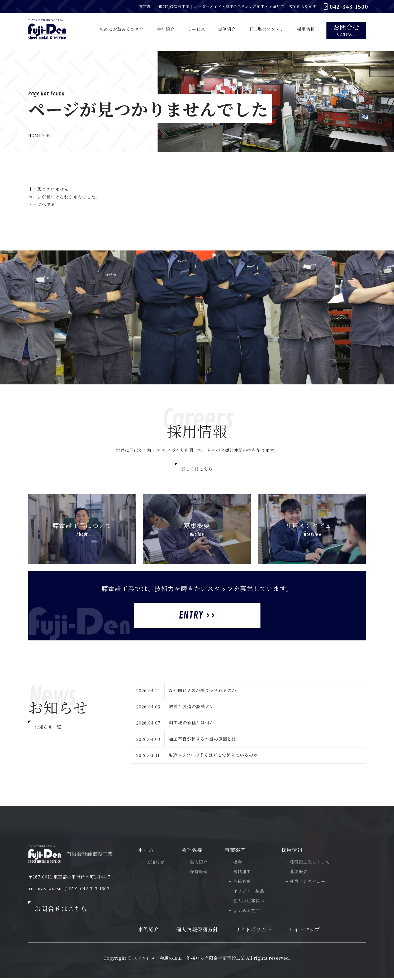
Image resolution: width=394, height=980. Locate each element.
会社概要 (195, 850)
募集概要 (301, 873)
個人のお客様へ (251, 902)
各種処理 (244, 883)
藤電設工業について (312, 863)
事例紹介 (151, 931)
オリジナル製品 (251, 892)
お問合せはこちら (61, 909)
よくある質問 (249, 912)
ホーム (149, 850)
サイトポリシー (260, 931)
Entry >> (197, 616)
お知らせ (158, 863)
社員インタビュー (310, 883)
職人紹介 (201, 863)
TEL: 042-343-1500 (49, 889)
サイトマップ (312, 931)
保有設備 (201, 873)
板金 (240, 863)
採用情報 (295, 850)
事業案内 (238, 850)
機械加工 (244, 873)
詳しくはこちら (197, 469)
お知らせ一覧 (48, 727)
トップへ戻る (42, 204)
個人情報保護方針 (202, 931)
